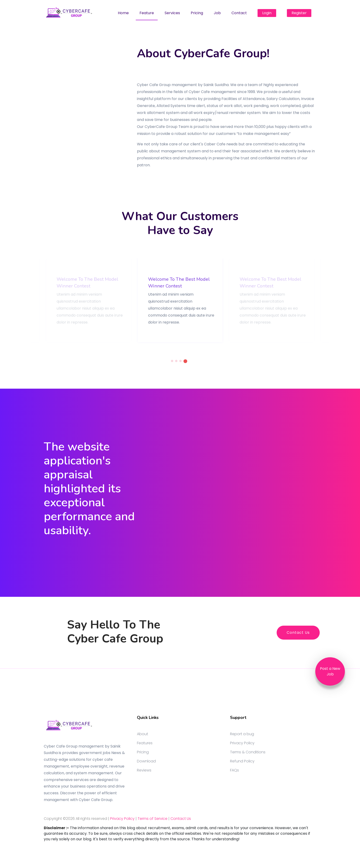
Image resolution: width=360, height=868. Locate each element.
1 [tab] (172, 361)
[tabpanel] (180, 300)
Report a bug (242, 734)
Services (172, 13)
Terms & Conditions (248, 752)
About (143, 734)
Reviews (144, 770)
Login (267, 13)
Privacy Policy (242, 743)
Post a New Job (330, 671)
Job (217, 13)
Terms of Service (153, 819)
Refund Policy (242, 761)
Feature (147, 13)
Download (146, 761)
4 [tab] (185, 361)
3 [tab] (180, 361)
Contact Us (298, 633)
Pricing (197, 13)
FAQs (234, 770)
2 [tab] (176, 361)
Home (123, 13)
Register (299, 13)
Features (145, 743)
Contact (239, 13)
